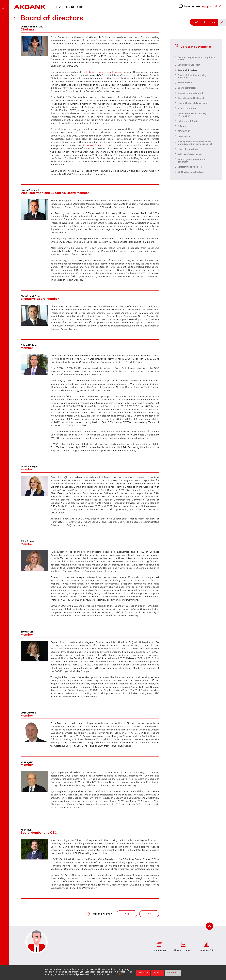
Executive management (191, 93)
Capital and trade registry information (192, 115)
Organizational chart (189, 65)
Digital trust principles (190, 167)
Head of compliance (189, 149)
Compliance (184, 137)
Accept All (143, 973)
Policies (182, 126)
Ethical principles (187, 108)
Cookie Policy (122, 974)
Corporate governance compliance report (197, 58)
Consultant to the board (191, 98)
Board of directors (188, 70)
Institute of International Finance (104, 72)
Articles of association (190, 154)
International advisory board (193, 103)
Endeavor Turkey (92, 145)
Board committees (188, 88)
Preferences (173, 973)
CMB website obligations (191, 172)
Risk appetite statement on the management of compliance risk (196, 143)
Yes (125, 914)
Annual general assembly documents (192, 161)
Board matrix (185, 83)
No (149, 914)
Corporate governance (193, 46)
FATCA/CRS (184, 131)
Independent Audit (188, 121)
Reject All (158, 973)
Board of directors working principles (192, 76)
